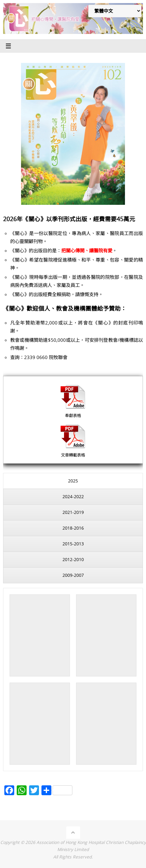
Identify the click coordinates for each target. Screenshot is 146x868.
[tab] (73, 481)
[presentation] (73, 481)
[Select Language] (115, 11)
